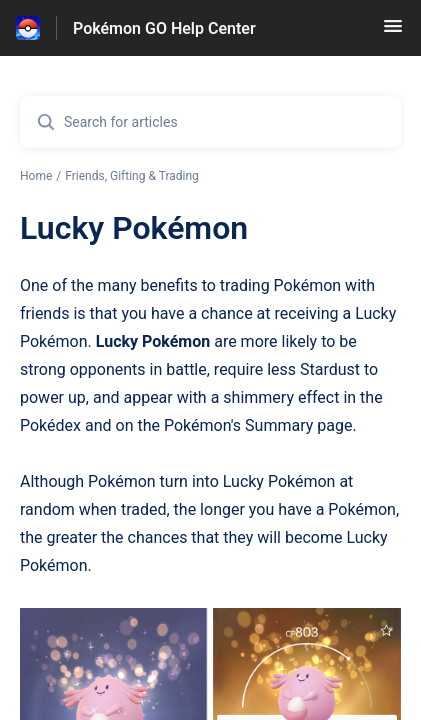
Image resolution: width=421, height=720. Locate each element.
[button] (393, 32)
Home (36, 176)
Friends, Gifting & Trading (132, 176)
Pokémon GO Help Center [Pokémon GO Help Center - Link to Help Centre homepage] (164, 28)
